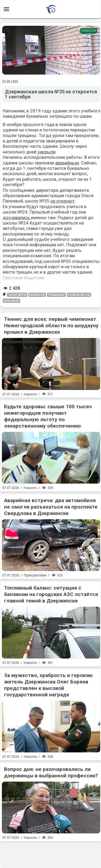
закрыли (46, 152)
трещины (56, 295)
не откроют (62, 201)
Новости (89, 31)
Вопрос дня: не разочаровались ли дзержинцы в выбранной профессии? (51, 772)
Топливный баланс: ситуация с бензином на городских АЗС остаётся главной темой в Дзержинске (51, 594)
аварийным (67, 163)
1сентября (17, 295)
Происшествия (35, 575)
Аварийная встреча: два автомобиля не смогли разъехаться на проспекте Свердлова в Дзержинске (51, 507)
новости (37, 295)
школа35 (11, 301)
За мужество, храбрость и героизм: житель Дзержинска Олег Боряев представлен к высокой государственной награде (49, 685)
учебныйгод (79, 295)
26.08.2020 (10, 82)
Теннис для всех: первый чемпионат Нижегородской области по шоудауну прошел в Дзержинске (51, 325)
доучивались (17, 218)
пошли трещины (20, 135)
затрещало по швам (70, 116)
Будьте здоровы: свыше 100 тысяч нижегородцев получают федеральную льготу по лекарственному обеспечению (48, 416)
